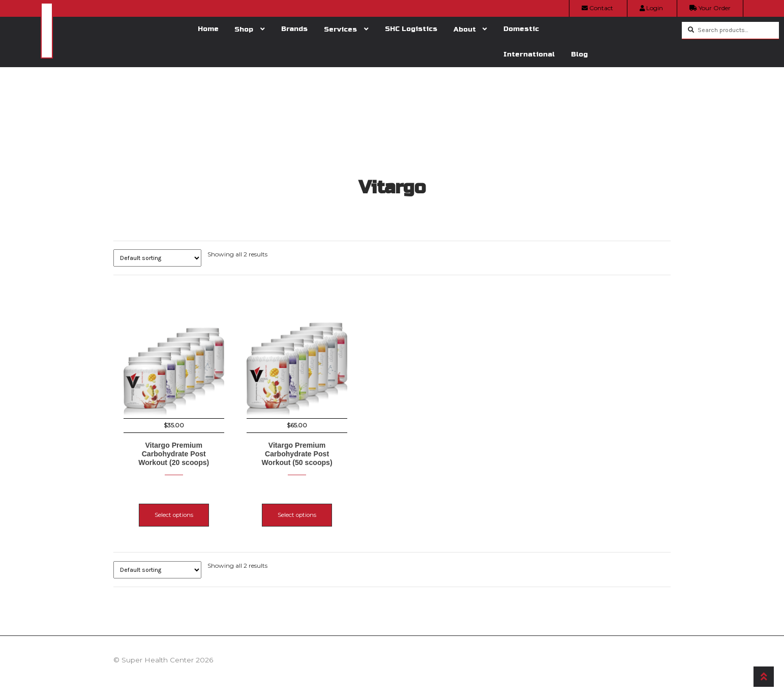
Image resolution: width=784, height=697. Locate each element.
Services (340, 29)
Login (651, 8)
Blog (579, 54)
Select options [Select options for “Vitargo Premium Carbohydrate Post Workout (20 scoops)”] (174, 505)
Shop (244, 29)
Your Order (710, 8)
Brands (294, 29)
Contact (597, 8)
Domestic (521, 29)
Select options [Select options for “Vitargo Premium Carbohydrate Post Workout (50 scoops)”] (319, 505)
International (529, 54)
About (465, 29)
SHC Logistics (411, 29)
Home (208, 29)
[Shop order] (157, 258)
